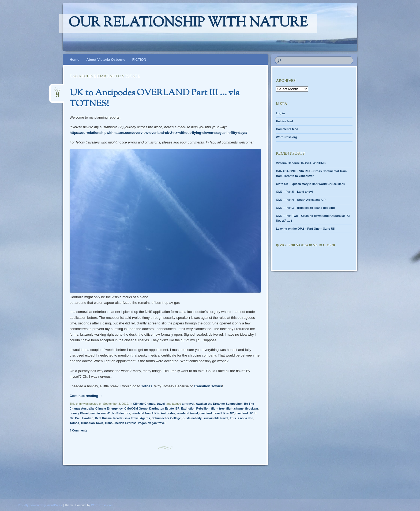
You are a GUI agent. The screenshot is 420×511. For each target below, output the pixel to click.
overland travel (187, 413)
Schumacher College (166, 418)
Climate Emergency (109, 408)
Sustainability (192, 418)
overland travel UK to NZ (217, 413)
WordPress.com (102, 505)
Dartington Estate (162, 408)
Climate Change (144, 404)
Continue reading (86, 396)
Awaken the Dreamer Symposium (219, 404)
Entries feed (284, 121)
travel (161, 404)
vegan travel (157, 423)
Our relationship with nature (188, 23)
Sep (57, 91)
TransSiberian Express (121, 423)
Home (74, 60)
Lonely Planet (79, 413)
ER (177, 408)
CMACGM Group (136, 408)
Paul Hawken (84, 418)
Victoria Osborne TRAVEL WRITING (301, 163)
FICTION (139, 60)
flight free (218, 408)
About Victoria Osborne (106, 60)
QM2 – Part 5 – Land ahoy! (294, 192)
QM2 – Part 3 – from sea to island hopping (305, 208)
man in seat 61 (100, 413)
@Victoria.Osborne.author (305, 245)
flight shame (235, 408)
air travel (188, 404)
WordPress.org (286, 137)
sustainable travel (216, 418)
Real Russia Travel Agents (132, 418)
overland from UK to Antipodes (153, 413)
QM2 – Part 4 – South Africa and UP (301, 200)
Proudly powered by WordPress (40, 505)
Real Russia (103, 418)
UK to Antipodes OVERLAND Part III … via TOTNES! (155, 99)
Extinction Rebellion (195, 408)
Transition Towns (208, 386)
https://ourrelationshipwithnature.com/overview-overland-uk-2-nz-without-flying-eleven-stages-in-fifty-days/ (158, 133)
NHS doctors (121, 413)
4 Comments (78, 430)
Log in (280, 113)
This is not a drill (241, 418)
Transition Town (92, 423)
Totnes (147, 386)
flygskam (252, 408)
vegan (142, 423)
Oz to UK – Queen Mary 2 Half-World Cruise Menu (310, 184)
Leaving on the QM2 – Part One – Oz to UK (305, 229)
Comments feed (287, 129)
